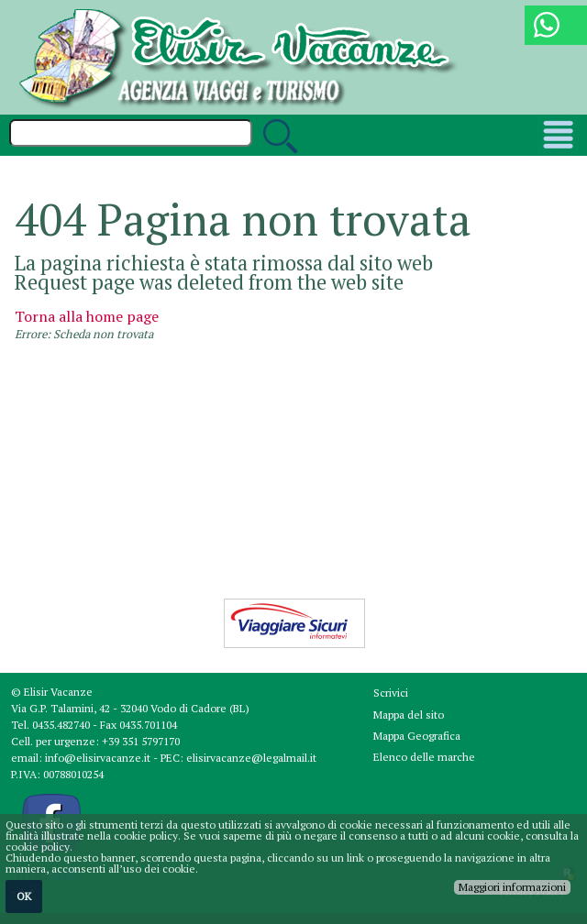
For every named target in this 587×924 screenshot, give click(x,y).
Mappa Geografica (417, 736)
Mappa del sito (409, 715)
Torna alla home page (87, 316)
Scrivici (391, 693)
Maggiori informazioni (512, 887)
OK (24, 896)
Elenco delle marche (424, 757)
